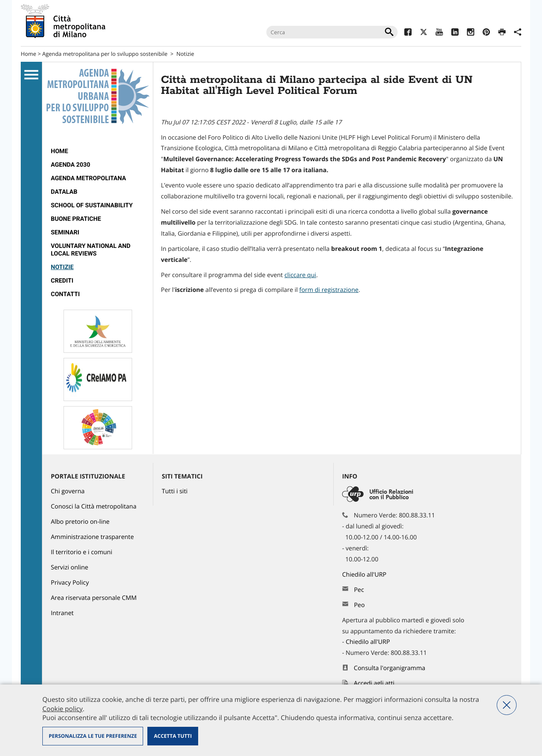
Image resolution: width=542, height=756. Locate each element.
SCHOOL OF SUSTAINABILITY (92, 205)
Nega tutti (507, 705)
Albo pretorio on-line (80, 522)
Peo (359, 605)
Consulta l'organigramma (390, 668)
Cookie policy (62, 709)
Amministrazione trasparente (92, 537)
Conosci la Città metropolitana (94, 507)
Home (29, 54)
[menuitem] (98, 151)
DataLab (64, 192)
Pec (359, 590)
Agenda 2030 (71, 165)
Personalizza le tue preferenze (93, 736)
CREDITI (62, 281)
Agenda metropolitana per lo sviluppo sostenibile (105, 54)
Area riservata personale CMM (94, 598)
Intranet (62, 613)
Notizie (185, 54)
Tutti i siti (175, 491)
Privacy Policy (70, 583)
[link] (329, 290)
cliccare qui (300, 275)
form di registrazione (329, 290)
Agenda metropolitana (88, 178)
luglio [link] (224, 170)
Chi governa (68, 491)
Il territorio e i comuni (82, 552)
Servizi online (69, 568)
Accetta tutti (173, 736)
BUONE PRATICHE (76, 219)
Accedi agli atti (374, 683)
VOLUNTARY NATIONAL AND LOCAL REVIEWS (91, 250)
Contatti (65, 294)
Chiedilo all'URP (365, 575)
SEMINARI (65, 232)
